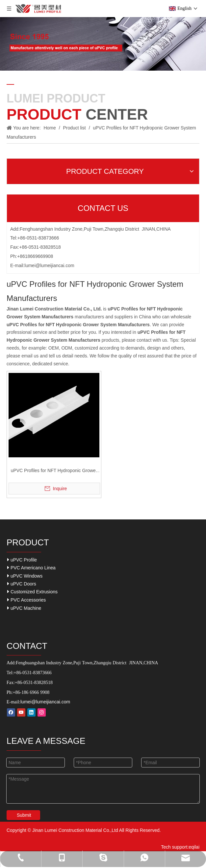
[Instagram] (42, 712)
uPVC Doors (22, 584)
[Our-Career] (103, 44)
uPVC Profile (22, 560)
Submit (24, 815)
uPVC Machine (24, 608)
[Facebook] (11, 712)
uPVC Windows (25, 576)
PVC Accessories (26, 600)
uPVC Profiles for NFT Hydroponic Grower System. (54, 471)
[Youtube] (21, 712)
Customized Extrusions (32, 592)
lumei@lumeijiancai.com (50, 265)
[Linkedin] (31, 712)
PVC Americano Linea (31, 568)
